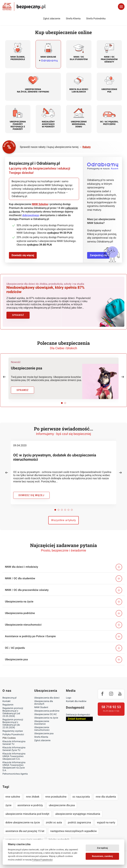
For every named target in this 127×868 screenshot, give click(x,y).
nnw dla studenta (106, 793)
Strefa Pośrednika (96, 19)
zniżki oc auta (54, 819)
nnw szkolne (13, 793)
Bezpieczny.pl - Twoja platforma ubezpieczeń (24, 7)
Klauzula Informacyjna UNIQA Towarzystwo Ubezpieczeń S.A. (14, 753)
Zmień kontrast (77, 715)
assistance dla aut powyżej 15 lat (25, 827)
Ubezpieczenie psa (44, 730)
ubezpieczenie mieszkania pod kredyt (27, 810)
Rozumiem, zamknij (102, 856)
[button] (4, 373)
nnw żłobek (33, 793)
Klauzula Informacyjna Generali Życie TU (14, 745)
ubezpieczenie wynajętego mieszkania (78, 810)
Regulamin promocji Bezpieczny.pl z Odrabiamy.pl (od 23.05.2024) (13, 708)
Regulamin (8, 701)
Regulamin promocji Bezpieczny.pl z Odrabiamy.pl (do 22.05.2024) (13, 720)
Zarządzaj (102, 848)
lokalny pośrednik (59, 836)
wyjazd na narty (106, 819)
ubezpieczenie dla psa (62, 801)
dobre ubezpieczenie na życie (23, 819)
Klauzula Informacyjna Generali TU (14, 739)
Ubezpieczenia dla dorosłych (44, 699)
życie (8, 801)
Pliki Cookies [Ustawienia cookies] (9, 734)
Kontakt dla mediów (76, 698)
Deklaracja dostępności (78, 711)
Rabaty (87, 147)
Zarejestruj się (98, 255)
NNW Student (41, 704)
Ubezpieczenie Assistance (42, 719)
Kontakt (6, 698)
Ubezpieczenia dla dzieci (47, 694)
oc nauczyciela (81, 793)
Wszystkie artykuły (63, 516)
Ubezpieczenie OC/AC (45, 711)
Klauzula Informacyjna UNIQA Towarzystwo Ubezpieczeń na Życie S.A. (14, 763)
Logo (69, 694)
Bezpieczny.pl (10, 694)
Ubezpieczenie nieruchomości (42, 725)
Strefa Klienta (73, 19)
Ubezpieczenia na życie (46, 714)
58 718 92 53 (111, 703)
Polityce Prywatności (42, 860)
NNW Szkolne (40, 204)
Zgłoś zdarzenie (52, 19)
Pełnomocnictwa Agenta (15, 770)
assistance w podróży (30, 801)
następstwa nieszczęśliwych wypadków (74, 827)
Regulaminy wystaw (13, 727)
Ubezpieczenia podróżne (47, 707)
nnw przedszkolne (56, 793)
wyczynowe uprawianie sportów (24, 836)
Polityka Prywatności (13, 731)
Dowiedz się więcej (23, 255)
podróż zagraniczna (79, 819)
